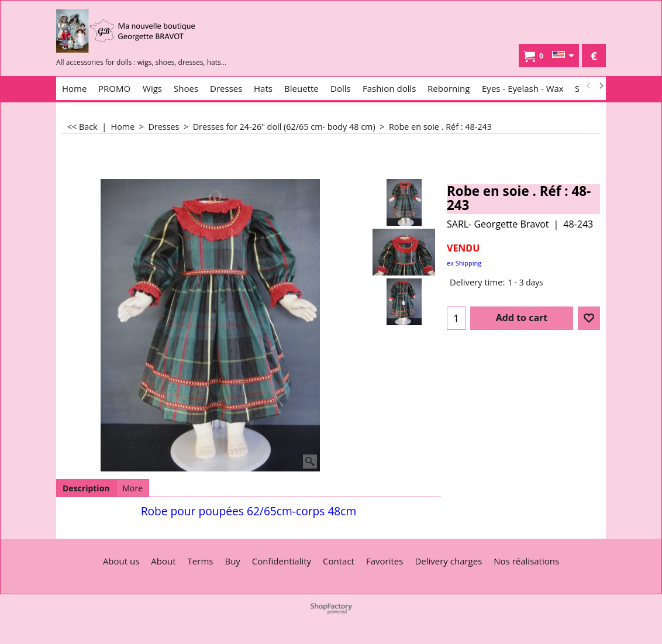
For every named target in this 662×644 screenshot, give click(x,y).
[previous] (589, 86)
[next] (601, 86)
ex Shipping (464, 263)
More (133, 488)
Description (86, 488)
